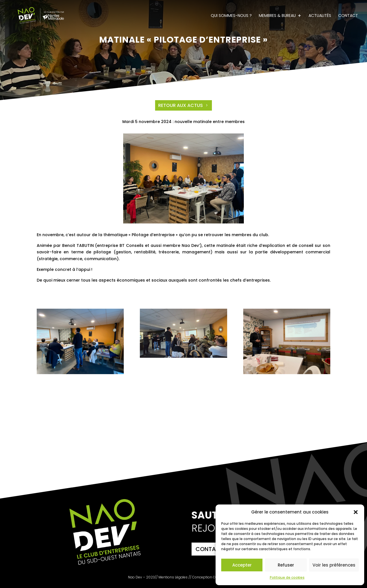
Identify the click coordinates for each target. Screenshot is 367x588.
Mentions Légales (173, 577)
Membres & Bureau (277, 16)
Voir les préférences (334, 565)
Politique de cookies (287, 577)
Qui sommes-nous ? (231, 16)
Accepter (242, 565)
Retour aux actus (181, 105)
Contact (348, 16)
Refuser (286, 565)
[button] (356, 512)
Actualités (320, 16)
